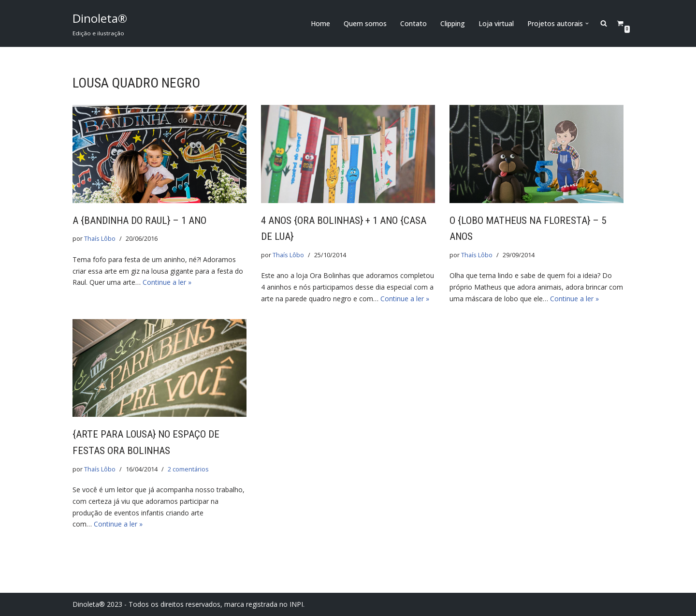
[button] (587, 23)
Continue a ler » (167, 282)
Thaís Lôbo (100, 239)
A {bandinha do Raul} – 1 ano (139, 220)
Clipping (453, 23)
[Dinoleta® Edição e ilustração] (100, 23)
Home (320, 23)
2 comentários (188, 469)
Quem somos (365, 23)
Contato (413, 23)
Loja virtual (496, 23)
